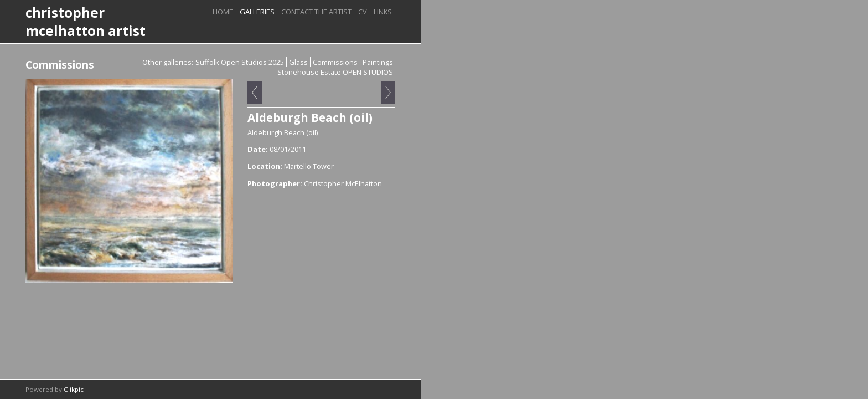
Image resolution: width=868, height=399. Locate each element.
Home (223, 12)
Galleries (257, 12)
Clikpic (74, 389)
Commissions (335, 62)
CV (363, 12)
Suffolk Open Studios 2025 (240, 62)
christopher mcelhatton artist (86, 22)
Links (383, 12)
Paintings (378, 62)
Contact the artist (316, 12)
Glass (298, 62)
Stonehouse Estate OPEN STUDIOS (335, 72)
